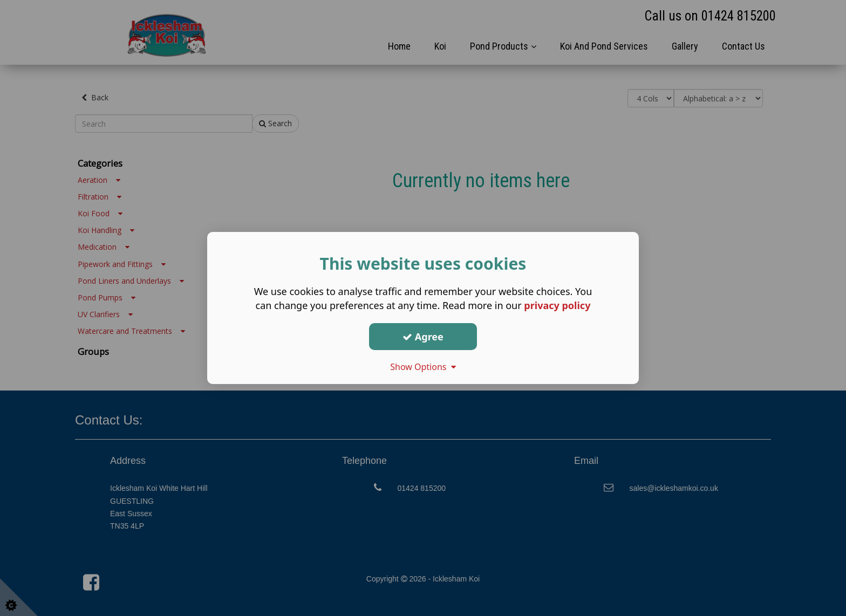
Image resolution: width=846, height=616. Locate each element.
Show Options (423, 367)
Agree (423, 336)
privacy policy (557, 305)
